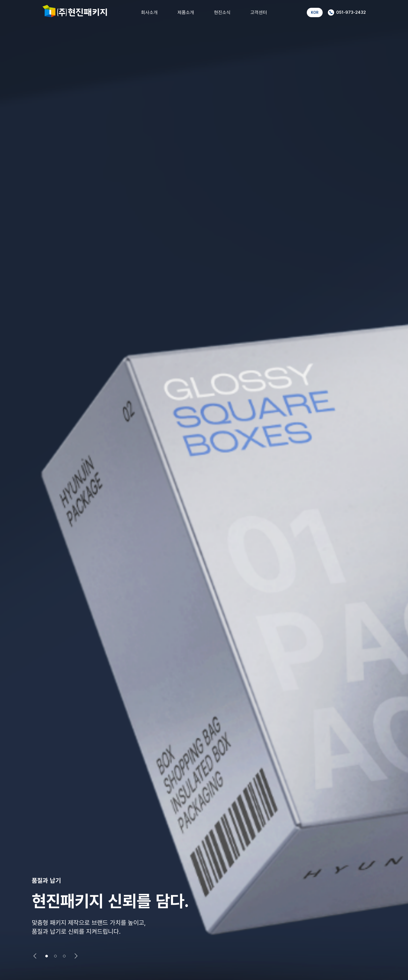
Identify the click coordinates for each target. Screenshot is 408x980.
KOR (315, 12)
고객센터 (259, 12)
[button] (35, 956)
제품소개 (186, 12)
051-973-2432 (347, 12)
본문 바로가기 (0, 0)
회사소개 (149, 12)
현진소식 (222, 12)
